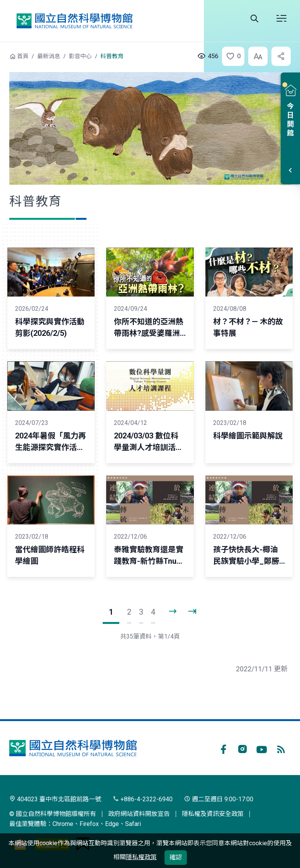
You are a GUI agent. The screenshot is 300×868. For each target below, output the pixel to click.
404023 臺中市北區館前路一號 (55, 799)
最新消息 (49, 56)
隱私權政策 (141, 857)
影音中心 (80, 56)
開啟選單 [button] (281, 19)
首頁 (23, 56)
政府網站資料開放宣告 (139, 814)
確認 (176, 857)
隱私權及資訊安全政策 (213, 814)
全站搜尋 (254, 19)
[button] (231, 56)
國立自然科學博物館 (75, 21)
